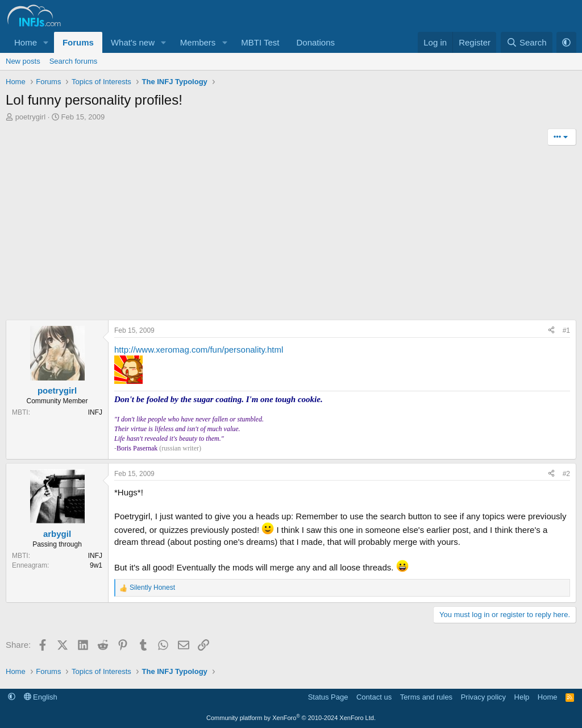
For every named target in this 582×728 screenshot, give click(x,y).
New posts (23, 61)
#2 (566, 474)
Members (198, 42)
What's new (133, 42)
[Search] (527, 42)
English (41, 697)
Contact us (374, 697)
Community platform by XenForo (291, 718)
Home (26, 42)
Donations (315, 42)
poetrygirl (30, 117)
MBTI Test (260, 42)
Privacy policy (483, 697)
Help (522, 697)
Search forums (74, 61)
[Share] (551, 331)
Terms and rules (426, 697)
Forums (78, 42)
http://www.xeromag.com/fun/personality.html (199, 349)
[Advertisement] (291, 234)
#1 (566, 330)
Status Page (328, 697)
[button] (46, 42)
